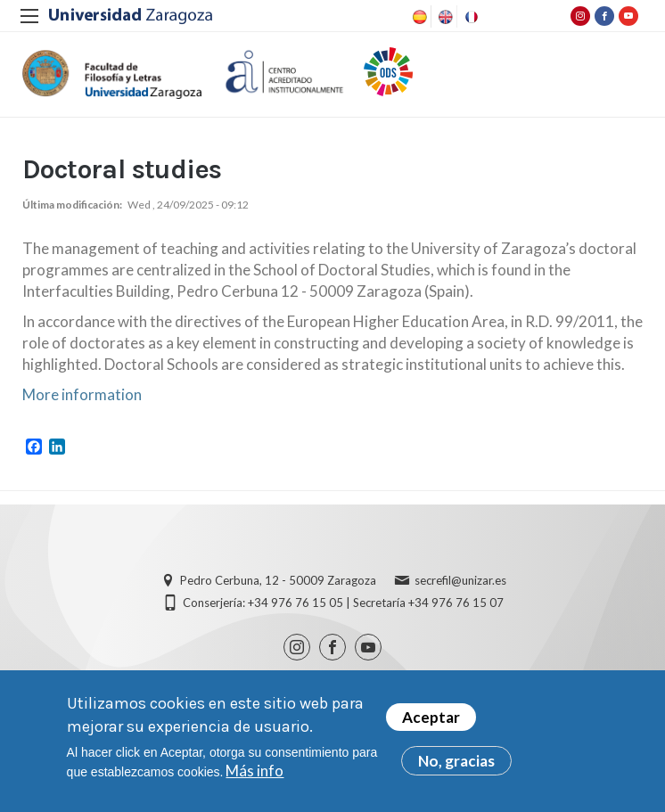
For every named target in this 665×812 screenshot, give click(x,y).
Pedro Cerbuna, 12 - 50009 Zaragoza (278, 580)
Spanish (418, 17)
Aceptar (431, 718)
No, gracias (456, 762)
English (444, 17)
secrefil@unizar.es (460, 580)
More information (82, 394)
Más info (255, 771)
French (470, 17)
